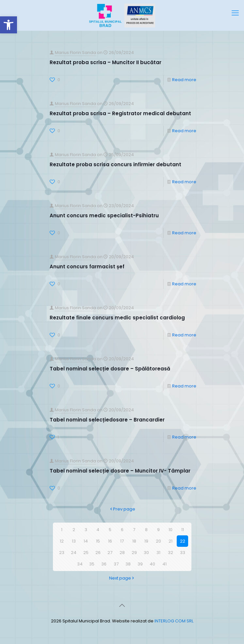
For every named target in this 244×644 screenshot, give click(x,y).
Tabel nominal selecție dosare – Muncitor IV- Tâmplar (120, 471)
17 (122, 541)
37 (116, 564)
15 (98, 541)
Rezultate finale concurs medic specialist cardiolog (117, 318)
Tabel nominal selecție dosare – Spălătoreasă (110, 369)
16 (110, 541)
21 (171, 541)
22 (183, 541)
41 (164, 564)
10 (171, 530)
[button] (8, 25)
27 (110, 553)
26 (98, 553)
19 (146, 541)
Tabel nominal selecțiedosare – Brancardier (107, 420)
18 (134, 541)
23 (62, 553)
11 (183, 530)
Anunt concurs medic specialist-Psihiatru (104, 215)
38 (128, 564)
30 (146, 553)
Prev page (122, 509)
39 (140, 564)
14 (86, 541)
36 (104, 564)
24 (74, 553)
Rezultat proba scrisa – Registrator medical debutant (120, 113)
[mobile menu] (235, 13)
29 (134, 553)
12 (62, 541)
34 (80, 564)
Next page (122, 578)
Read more (184, 80)
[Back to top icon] (122, 605)
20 (158, 541)
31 (158, 553)
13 (74, 541)
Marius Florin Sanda (75, 53)
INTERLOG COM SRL (174, 621)
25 (86, 553)
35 (92, 564)
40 (152, 564)
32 (171, 553)
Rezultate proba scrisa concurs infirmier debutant (115, 164)
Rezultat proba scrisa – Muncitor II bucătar (106, 62)
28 (122, 553)
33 (183, 553)
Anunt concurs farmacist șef (87, 267)
